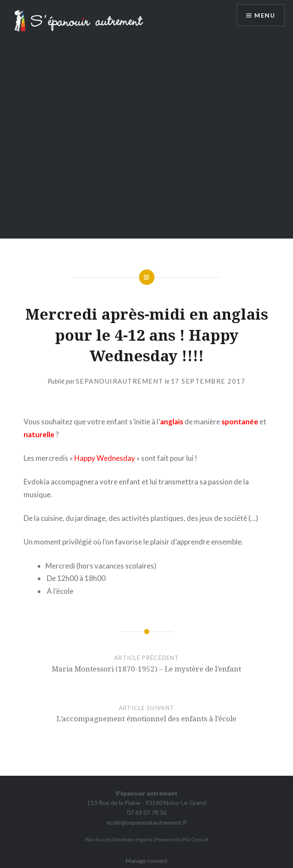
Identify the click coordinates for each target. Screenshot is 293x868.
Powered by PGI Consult (182, 839)
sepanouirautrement (120, 381)
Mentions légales (133, 839)
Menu (265, 15)
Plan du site (98, 839)
